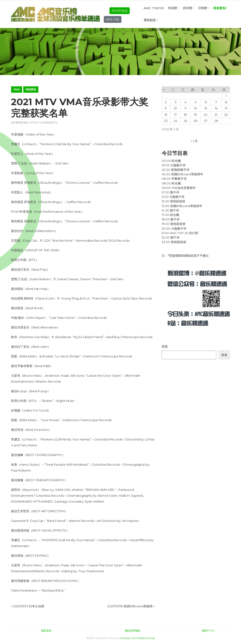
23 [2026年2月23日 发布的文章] (166, 121)
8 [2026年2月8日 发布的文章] (226, 102)
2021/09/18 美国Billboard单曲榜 (130, 606)
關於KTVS (208, 631)
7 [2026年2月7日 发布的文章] (216, 102)
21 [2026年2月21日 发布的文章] (216, 115)
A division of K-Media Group (137, 638)
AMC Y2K (113, 19)
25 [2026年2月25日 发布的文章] (185, 121)
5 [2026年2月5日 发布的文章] (195, 102)
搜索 (165, 346)
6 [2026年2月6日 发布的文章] (206, 102)
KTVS (34, 123)
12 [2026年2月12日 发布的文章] (195, 108)
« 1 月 (194, 141)
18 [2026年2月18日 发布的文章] (185, 115)
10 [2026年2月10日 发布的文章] (175, 108)
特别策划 (219, 8)
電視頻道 (150, 20)
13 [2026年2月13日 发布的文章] (206, 108)
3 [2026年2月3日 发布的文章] (176, 102)
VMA (17, 89)
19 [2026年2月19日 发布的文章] (195, 115)
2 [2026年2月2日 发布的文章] (166, 102)
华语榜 (172, 8)
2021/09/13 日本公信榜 (29, 606)
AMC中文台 (120, 11)
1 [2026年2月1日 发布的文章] (226, 96)
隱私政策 (46, 631)
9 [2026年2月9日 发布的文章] (166, 108)
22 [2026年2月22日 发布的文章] (226, 115)
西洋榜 (187, 8)
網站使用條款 (133, 631)
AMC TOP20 (154, 8)
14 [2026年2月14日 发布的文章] (216, 108)
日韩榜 (203, 8)
